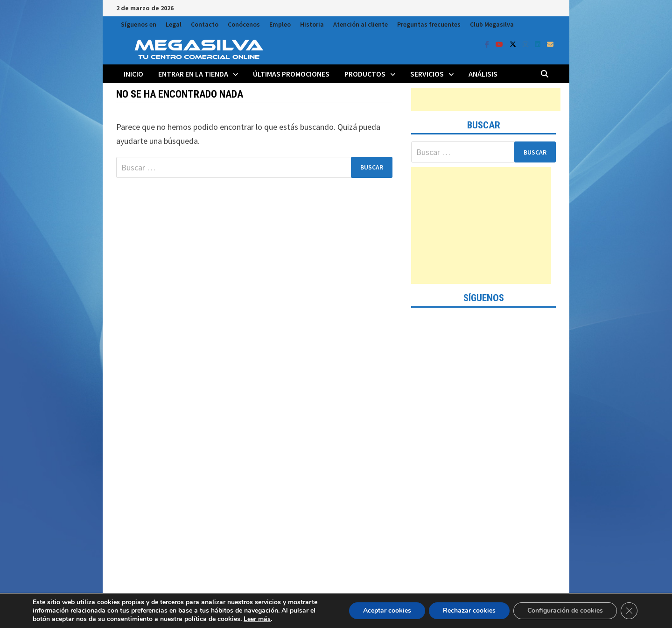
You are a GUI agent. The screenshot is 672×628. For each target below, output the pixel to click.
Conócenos (244, 24)
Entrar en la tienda (193, 74)
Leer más (257, 619)
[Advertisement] (486, 99)
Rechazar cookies (469, 610)
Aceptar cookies (387, 610)
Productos (365, 74)
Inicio (133, 74)
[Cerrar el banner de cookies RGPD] (629, 611)
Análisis (483, 74)
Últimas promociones (291, 74)
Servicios (427, 74)
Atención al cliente (360, 24)
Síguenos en (139, 24)
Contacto (205, 24)
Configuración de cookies (565, 610)
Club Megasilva (492, 24)
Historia (312, 24)
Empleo (280, 24)
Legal (174, 24)
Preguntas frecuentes (429, 24)
